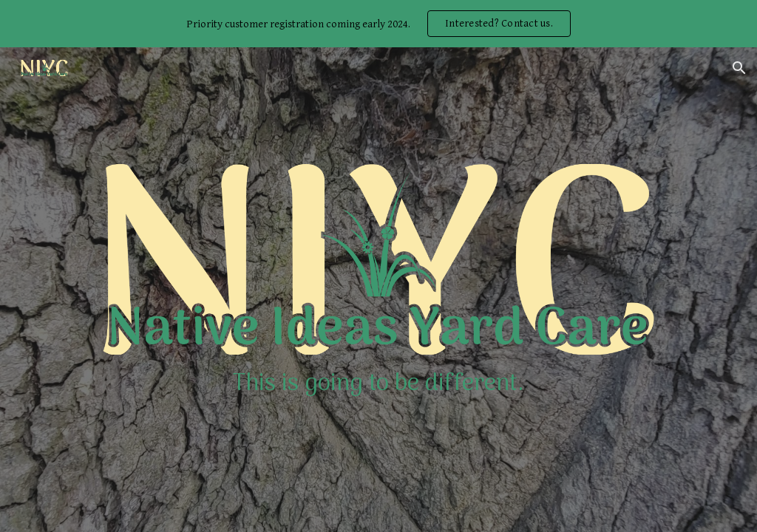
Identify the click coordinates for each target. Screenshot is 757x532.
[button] (739, 68)
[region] (378, 24)
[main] (378, 385)
